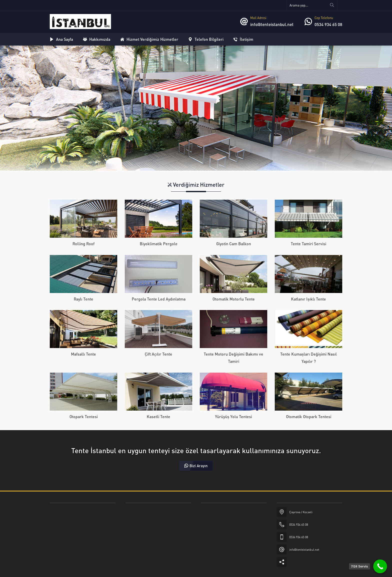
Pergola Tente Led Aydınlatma (159, 299)
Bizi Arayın (196, 466)
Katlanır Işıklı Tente (308, 299)
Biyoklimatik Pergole (159, 244)
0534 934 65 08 (328, 24)
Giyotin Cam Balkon (234, 244)
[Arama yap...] (312, 5)
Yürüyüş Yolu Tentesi (233, 416)
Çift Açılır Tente (158, 354)
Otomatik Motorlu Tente (234, 299)
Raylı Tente (83, 299)
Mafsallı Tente (83, 354)
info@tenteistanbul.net (272, 24)
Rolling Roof (83, 244)
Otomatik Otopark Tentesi (309, 416)
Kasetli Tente (158, 416)
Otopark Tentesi (84, 416)
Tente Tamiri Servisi (308, 244)
